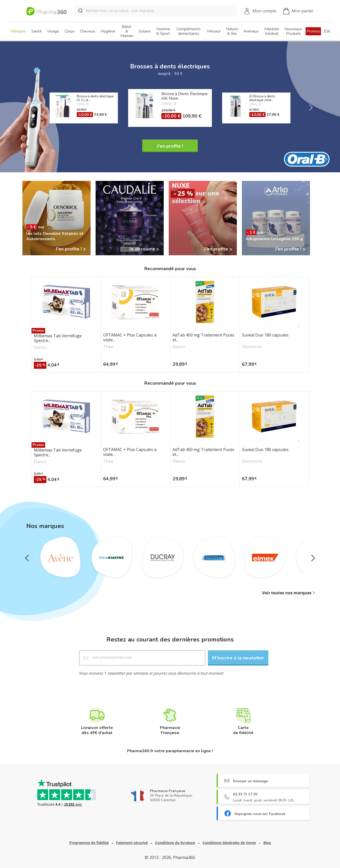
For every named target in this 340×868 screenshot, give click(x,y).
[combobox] (155, 11)
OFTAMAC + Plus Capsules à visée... (130, 338)
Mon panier (299, 11)
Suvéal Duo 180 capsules (265, 335)
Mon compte (264, 11)
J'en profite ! (170, 146)
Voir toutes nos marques (287, 593)
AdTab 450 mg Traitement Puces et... (203, 338)
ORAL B (169, 104)
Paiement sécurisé (132, 843)
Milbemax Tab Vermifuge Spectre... (58, 338)
